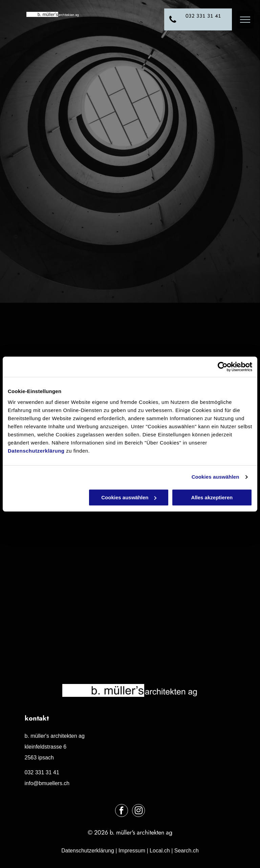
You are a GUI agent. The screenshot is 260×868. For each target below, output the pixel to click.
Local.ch (160, 851)
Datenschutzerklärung (36, 451)
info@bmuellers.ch (47, 783)
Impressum (132, 851)
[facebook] (122, 811)
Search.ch (187, 851)
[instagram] (138, 811)
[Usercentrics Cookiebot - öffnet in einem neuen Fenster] (223, 367)
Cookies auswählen (215, 477)
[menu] (245, 20)
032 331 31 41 (42, 772)
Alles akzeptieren (212, 497)
